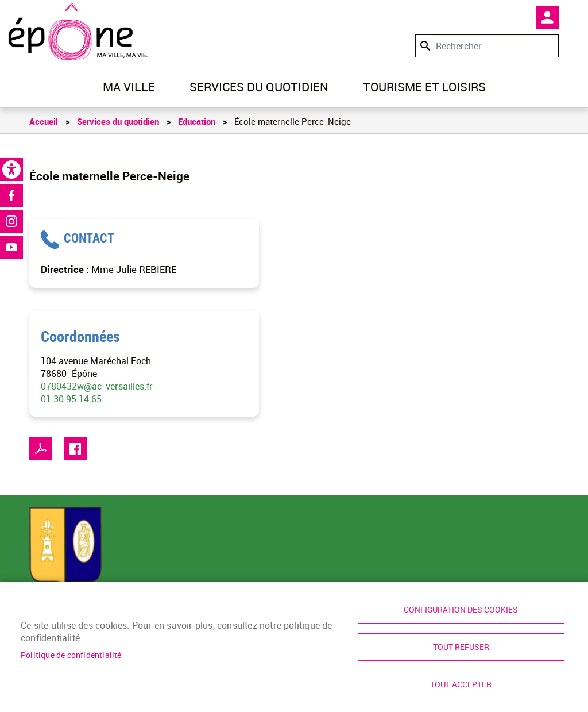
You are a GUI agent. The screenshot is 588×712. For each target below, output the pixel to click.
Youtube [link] (11, 247)
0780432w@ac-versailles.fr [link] (97, 386)
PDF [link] (41, 449)
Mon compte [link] (547, 17)
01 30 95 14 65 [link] (71, 399)
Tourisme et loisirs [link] (424, 87)
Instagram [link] (11, 221)
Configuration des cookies (461, 610)
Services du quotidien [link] (259, 87)
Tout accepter (461, 684)
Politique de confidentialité (71, 655)
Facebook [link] (11, 195)
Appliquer (424, 46)
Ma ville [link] (129, 87)
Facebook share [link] (75, 449)
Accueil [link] (44, 121)
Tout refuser (461, 647)
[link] (11, 170)
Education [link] (197, 121)
